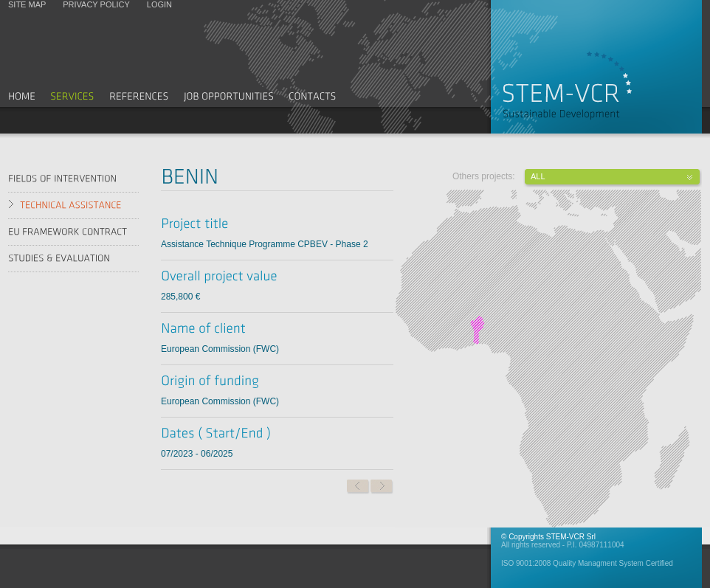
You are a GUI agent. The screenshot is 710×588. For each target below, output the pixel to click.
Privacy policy (96, 4)
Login (159, 4)
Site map (27, 4)
